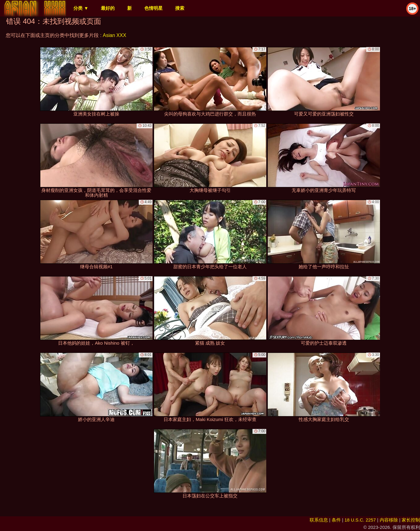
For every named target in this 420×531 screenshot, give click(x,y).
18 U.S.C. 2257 (360, 520)
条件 (336, 520)
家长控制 (411, 520)
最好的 (108, 8)
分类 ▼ (81, 8)
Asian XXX (114, 35)
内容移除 (389, 520)
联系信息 (319, 520)
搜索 (180, 8)
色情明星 (153, 8)
